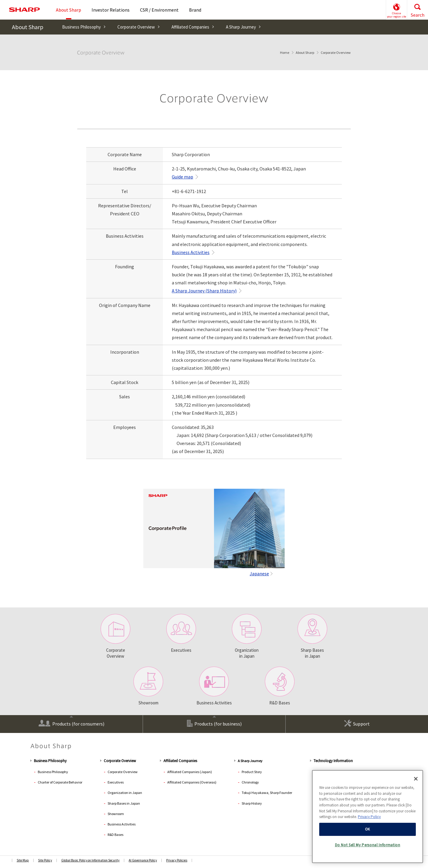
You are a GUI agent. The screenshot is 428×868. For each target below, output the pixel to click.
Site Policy (45, 860)
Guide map (182, 177)
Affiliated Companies (190, 27)
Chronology (250, 782)
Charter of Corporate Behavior (60, 782)
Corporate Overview (136, 27)
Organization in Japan (247, 636)
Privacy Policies (177, 860)
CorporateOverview (115, 636)
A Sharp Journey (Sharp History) (204, 291)
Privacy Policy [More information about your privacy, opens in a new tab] (369, 818)
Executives (181, 633)
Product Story (252, 772)
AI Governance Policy (143, 860)
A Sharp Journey (241, 27)
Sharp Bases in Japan (312, 636)
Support (357, 723)
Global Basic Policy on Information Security (90, 860)
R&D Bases (280, 686)
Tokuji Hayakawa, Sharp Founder (267, 793)
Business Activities (191, 252)
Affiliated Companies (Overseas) (192, 782)
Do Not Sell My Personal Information (368, 846)
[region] (368, 817)
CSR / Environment (159, 10)
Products (71, 723)
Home (285, 53)
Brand (195, 10)
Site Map (23, 860)
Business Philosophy (81, 27)
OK (368, 830)
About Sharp (28, 27)
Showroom (148, 686)
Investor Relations (111, 10)
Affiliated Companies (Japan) (190, 772)
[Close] (416, 779)
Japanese (259, 574)
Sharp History (252, 803)
